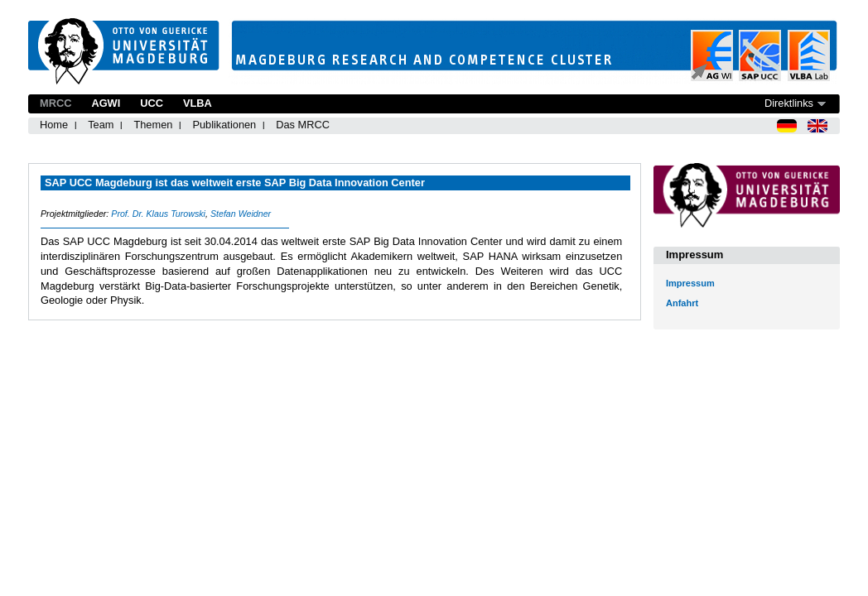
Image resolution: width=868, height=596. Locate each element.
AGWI (106, 103)
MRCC (55, 103)
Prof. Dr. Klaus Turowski (158, 214)
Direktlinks (789, 103)
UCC (152, 103)
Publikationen (224, 125)
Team (101, 125)
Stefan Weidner (241, 214)
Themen (153, 125)
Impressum (690, 283)
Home (54, 125)
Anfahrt (682, 303)
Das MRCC (303, 125)
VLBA (198, 103)
